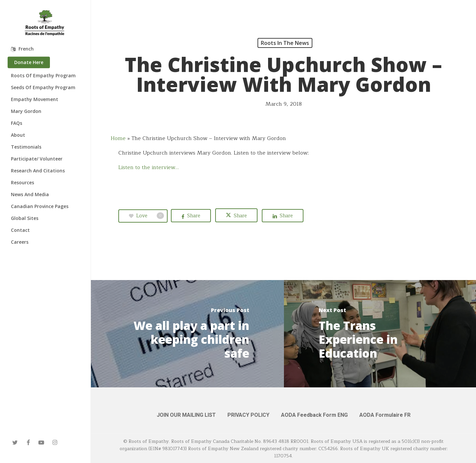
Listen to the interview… (149, 167)
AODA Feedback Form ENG (314, 415)
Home (118, 138)
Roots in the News (285, 43)
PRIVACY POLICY (248, 415)
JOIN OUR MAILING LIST (186, 415)
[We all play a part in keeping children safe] (187, 334)
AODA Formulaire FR (385, 415)
